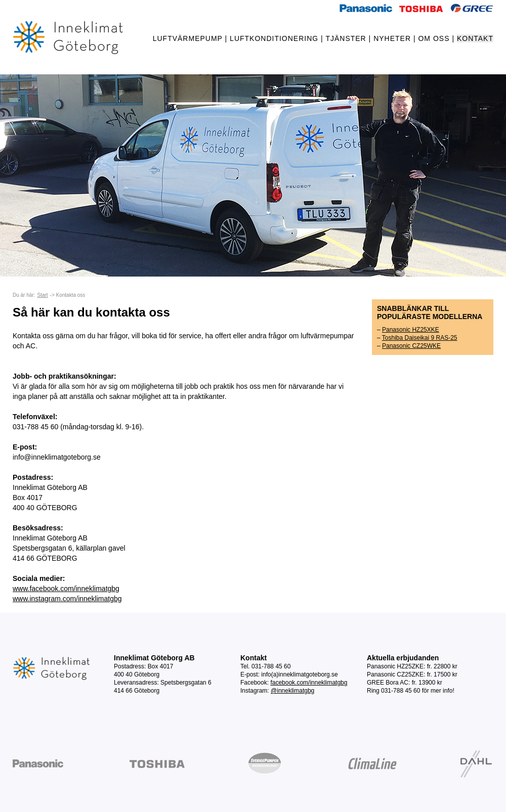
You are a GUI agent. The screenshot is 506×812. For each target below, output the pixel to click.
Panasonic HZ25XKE (411, 330)
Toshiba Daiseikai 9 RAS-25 (420, 338)
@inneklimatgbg (292, 691)
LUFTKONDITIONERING (274, 38)
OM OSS (434, 38)
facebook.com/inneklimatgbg (309, 683)
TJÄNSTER (346, 38)
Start (42, 295)
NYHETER (392, 38)
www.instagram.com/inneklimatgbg (67, 599)
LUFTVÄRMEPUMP (188, 38)
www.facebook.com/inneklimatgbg (66, 589)
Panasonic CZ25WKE (411, 346)
